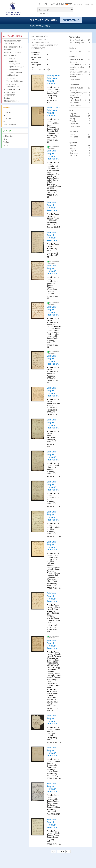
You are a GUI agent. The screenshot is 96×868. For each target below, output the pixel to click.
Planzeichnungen (11, 101)
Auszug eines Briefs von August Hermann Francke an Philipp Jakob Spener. (54, 112)
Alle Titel (7, 112)
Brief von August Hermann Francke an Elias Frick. (52, 456)
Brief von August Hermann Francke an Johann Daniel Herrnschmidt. (54, 788)
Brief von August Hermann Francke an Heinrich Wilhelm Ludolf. (52, 645)
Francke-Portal (10, 55)
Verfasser (7, 142)
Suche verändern (40, 26)
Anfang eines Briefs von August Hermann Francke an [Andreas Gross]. (53, 80)
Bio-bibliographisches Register (13, 48)
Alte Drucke (9, 44)
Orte (5, 139)
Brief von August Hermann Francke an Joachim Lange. (52, 720)
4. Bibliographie (13, 70)
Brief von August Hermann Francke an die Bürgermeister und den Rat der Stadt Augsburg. (54, 424)
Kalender (7, 118)
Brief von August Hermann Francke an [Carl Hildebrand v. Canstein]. (53, 155)
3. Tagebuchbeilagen (15, 67)
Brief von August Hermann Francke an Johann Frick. (54, 824)
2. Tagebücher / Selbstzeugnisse (13, 62)
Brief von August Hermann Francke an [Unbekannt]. (53, 237)
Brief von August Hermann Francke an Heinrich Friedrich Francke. (52, 516)
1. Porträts (11, 58)
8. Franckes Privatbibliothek (13, 85)
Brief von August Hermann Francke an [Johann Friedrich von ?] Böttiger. (53, 206)
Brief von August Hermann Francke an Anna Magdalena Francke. (52, 270)
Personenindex (10, 124)
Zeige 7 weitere (75, 126)
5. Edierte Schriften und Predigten (14, 74)
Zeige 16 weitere (76, 105)
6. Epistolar (11, 78)
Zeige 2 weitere (75, 80)
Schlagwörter (9, 136)
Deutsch (78, 4)
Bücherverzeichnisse (13, 52)
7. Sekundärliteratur (15, 81)
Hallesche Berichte (12, 89)
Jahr (5, 115)
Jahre (6, 145)
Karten (7, 98)
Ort (5, 121)
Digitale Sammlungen (53, 4)
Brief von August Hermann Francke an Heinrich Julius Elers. (53, 546)
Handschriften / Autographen (11, 94)
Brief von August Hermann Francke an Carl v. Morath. (52, 392)
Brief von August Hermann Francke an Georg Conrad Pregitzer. (52, 486)
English (89, 4)
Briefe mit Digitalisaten (43, 20)
